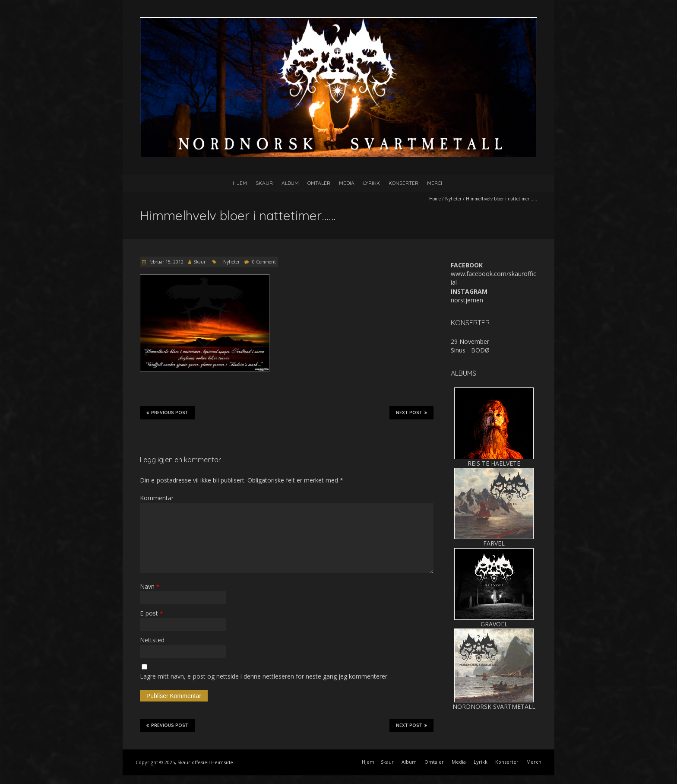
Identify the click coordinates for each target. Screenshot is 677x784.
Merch (436, 183)
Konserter (403, 183)
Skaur (264, 183)
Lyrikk (372, 183)
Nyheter (453, 199)
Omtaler (319, 183)
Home (435, 199)
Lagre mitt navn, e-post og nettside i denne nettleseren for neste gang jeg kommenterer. (264, 676)
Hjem (240, 183)
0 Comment (264, 262)
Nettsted (152, 640)
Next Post (411, 413)
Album (290, 183)
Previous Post (167, 413)
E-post (151, 613)
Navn (150, 586)
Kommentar (157, 498)
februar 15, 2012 (166, 262)
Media (347, 183)
